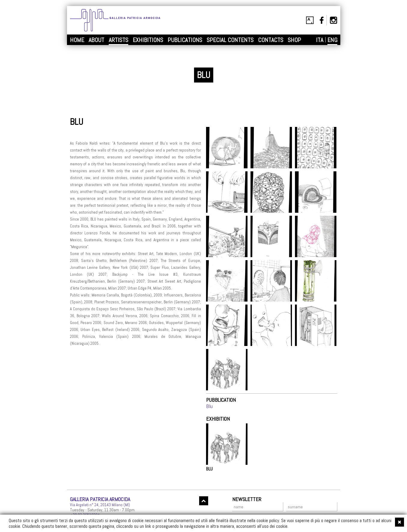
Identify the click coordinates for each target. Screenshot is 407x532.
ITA (320, 40)
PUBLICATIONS (185, 40)
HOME (77, 40)
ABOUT (96, 40)
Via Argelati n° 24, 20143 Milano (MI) (100, 505)
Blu (209, 406)
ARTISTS (118, 40)
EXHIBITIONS (148, 40)
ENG (332, 40)
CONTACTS (271, 40)
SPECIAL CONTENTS (230, 40)
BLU (209, 469)
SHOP (294, 40)
